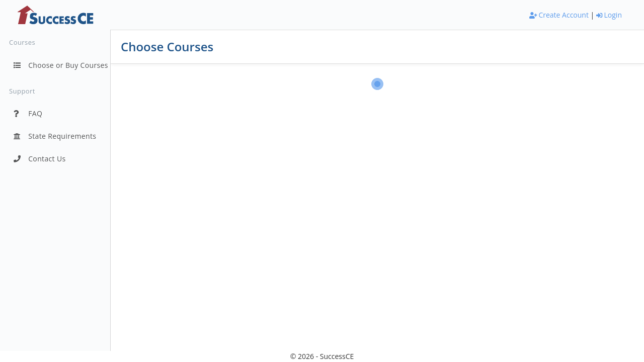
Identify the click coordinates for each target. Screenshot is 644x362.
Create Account (559, 15)
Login (609, 15)
